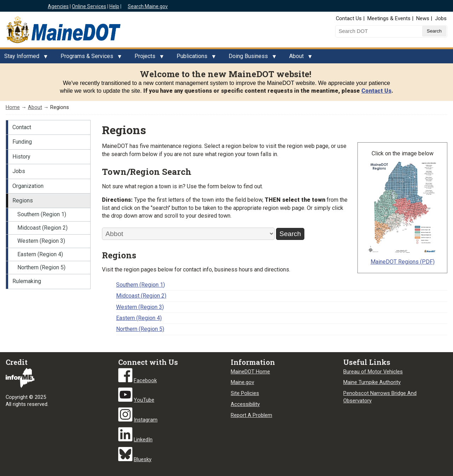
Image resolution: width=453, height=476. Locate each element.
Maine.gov (242, 382)
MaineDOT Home (250, 372)
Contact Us (349, 18)
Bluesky (143, 459)
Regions (23, 200)
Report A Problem (251, 415)
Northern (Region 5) (41, 267)
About (299, 58)
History (21, 157)
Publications (194, 58)
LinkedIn (143, 440)
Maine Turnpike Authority (372, 382)
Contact (22, 127)
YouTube (144, 400)
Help (114, 6)
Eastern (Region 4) (40, 254)
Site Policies (245, 393)
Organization (28, 186)
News (423, 18)
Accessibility (245, 404)
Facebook (145, 380)
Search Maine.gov (148, 6)
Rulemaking (27, 281)
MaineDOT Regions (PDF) (403, 262)
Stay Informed (24, 58)
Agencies (58, 6)
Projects (147, 58)
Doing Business (250, 58)
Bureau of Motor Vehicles (373, 372)
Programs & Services (89, 58)
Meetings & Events (389, 18)
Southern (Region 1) (42, 214)
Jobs (441, 18)
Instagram (146, 420)
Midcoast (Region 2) (42, 228)
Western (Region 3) (41, 241)
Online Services (89, 6)
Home (13, 107)
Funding (22, 142)
